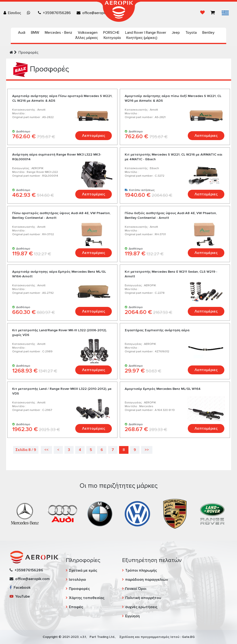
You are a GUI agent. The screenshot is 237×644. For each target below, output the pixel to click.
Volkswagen (88, 33)
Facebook (20, 588)
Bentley (208, 33)
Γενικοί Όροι (136, 589)
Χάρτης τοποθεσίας (87, 598)
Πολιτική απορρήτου (143, 598)
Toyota (191, 33)
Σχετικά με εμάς (83, 570)
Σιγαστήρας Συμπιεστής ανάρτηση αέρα (157, 330)
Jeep (176, 33)
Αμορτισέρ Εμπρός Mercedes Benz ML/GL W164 (163, 389)
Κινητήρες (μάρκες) (142, 38)
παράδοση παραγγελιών (147, 580)
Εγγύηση (132, 616)
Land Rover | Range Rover (146, 33)
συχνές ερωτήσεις (141, 607)
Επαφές (76, 607)
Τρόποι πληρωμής (141, 570)
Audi (22, 33)
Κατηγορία (112, 38)
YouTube (20, 596)
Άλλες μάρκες (87, 38)
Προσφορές (28, 52)
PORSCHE (111, 33)
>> (147, 450)
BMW (35, 33)
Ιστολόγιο (77, 580)
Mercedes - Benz (58, 33)
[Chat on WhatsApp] (30, 13)
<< (46, 450)
